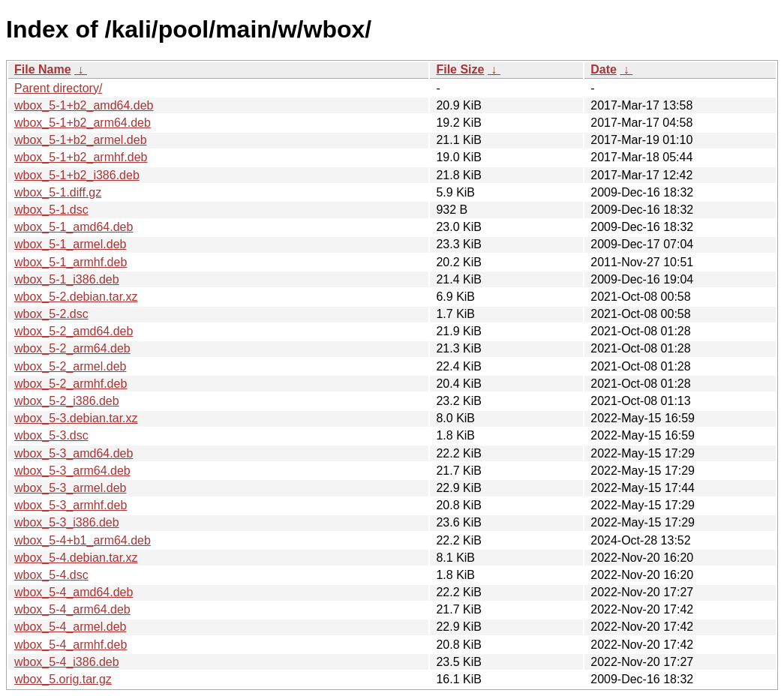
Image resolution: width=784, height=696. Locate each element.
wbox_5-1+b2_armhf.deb (81, 157)
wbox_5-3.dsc (51, 435)
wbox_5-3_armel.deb (70, 488)
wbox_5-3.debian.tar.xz (76, 418)
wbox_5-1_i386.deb (67, 279)
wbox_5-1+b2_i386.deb (77, 175)
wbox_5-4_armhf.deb (71, 645)
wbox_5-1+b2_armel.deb (81, 140)
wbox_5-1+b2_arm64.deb (83, 123)
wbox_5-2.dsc (51, 314)
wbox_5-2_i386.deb (67, 401)
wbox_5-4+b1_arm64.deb (83, 540)
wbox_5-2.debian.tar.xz (76, 297)
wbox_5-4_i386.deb (67, 662)
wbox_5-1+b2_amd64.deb (84, 105)
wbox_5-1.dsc (51, 210)
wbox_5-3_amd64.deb (74, 453)
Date (604, 69)
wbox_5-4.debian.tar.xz (76, 558)
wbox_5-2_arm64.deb (72, 348)
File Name (43, 69)
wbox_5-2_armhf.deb (71, 384)
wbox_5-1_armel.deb (70, 244)
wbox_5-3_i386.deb (67, 522)
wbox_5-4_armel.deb (70, 627)
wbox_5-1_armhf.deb (71, 262)
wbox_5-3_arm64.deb (72, 471)
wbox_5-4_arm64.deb (72, 609)
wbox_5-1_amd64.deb (74, 227)
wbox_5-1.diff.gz (58, 192)
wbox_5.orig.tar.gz (63, 679)
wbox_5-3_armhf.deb (71, 505)
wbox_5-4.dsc (51, 575)
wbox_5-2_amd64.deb (74, 331)
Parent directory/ (58, 88)
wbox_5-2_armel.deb (70, 366)
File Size (460, 69)
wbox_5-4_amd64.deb (74, 592)
